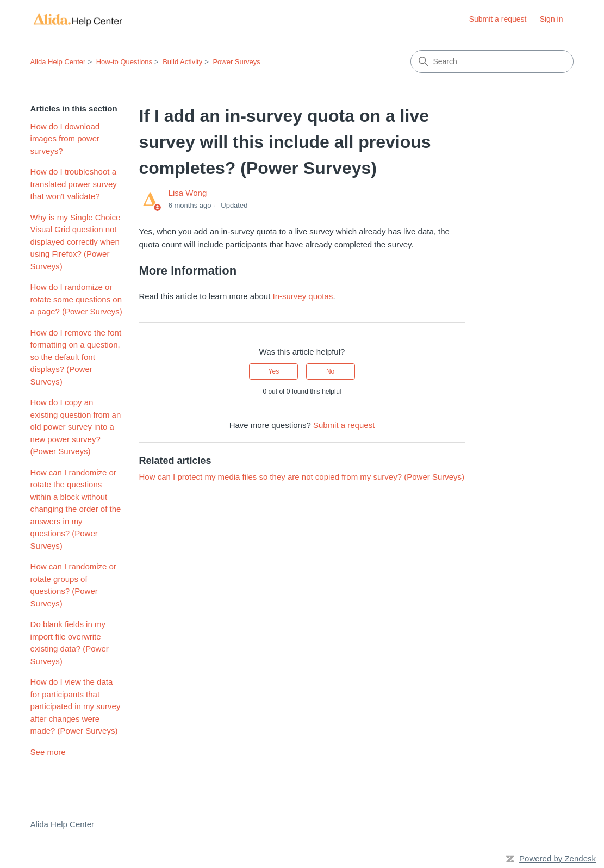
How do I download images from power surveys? (65, 139)
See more (48, 752)
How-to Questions (124, 62)
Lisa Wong (188, 193)
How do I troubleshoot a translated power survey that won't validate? (74, 184)
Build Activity (182, 62)
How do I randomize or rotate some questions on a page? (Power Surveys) (76, 299)
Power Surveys (236, 62)
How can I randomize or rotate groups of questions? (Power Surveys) (73, 585)
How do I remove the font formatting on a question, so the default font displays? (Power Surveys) (76, 357)
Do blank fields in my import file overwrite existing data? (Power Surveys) (70, 643)
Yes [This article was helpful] (274, 371)
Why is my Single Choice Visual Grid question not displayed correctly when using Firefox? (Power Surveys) (76, 242)
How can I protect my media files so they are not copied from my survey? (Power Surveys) (302, 477)
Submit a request (498, 19)
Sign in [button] (552, 19)
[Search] (492, 61)
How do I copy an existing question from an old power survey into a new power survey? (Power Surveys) (76, 427)
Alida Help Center (58, 62)
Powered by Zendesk (558, 858)
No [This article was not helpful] (330, 371)
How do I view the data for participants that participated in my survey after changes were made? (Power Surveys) (76, 706)
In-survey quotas (303, 296)
